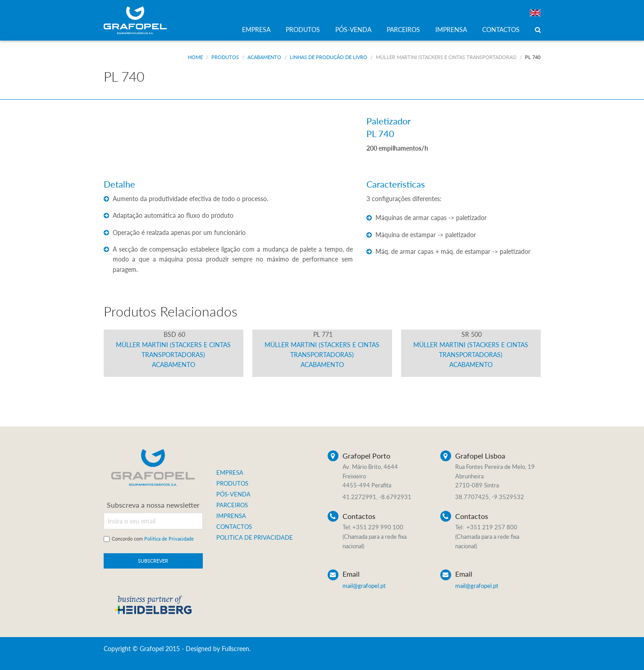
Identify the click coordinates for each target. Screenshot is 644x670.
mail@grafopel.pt (364, 586)
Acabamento (264, 57)
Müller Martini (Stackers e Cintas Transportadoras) (446, 57)
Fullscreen (235, 649)
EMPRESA (256, 30)
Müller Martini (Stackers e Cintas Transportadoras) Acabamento (173, 349)
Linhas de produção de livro (329, 57)
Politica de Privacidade (169, 539)
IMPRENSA (451, 30)
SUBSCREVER (153, 561)
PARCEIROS (403, 30)
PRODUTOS (303, 30)
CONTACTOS (501, 30)
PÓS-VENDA (353, 30)
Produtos (225, 57)
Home (195, 57)
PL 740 (533, 57)
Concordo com (153, 539)
